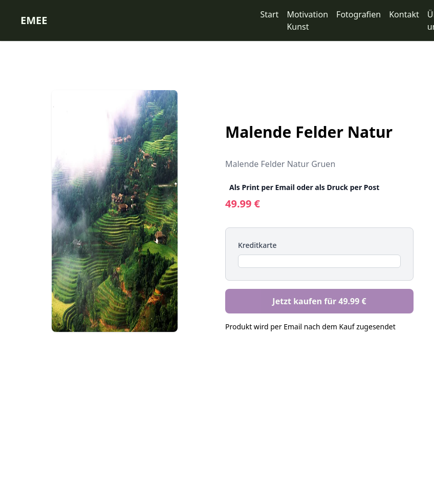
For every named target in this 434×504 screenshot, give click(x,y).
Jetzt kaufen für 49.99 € (319, 301)
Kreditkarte (257, 245)
